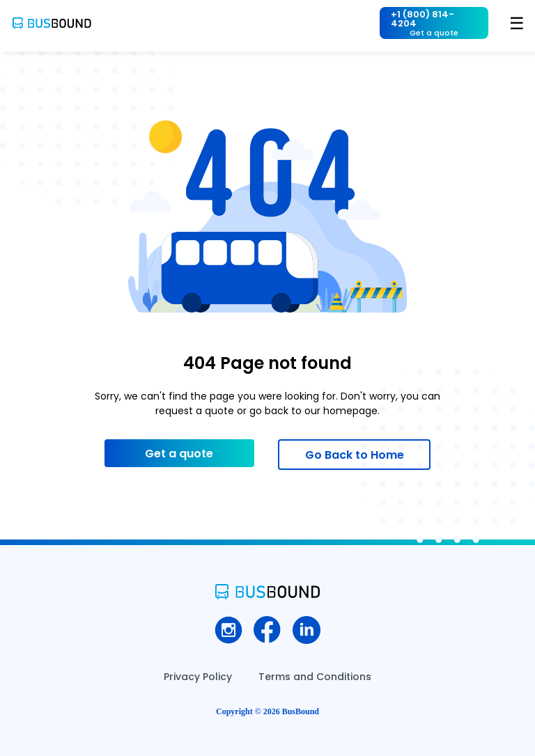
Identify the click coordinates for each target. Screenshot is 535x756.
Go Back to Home (355, 455)
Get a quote (179, 454)
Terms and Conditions (315, 677)
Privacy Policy (198, 677)
